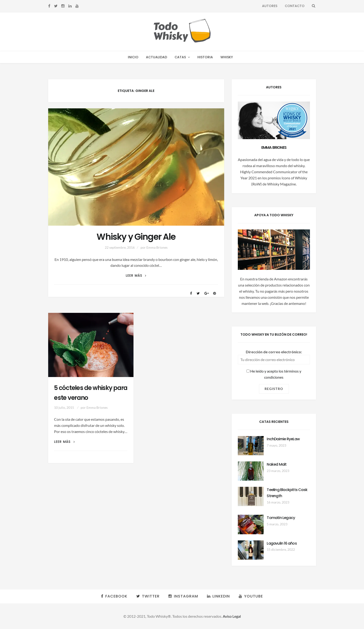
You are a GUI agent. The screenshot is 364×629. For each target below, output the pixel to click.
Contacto (295, 6)
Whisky (227, 57)
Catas (180, 57)
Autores (270, 6)
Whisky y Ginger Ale (136, 237)
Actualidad (157, 57)
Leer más (136, 276)
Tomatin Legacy (281, 518)
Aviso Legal (232, 616)
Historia (205, 57)
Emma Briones (157, 247)
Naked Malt (277, 464)
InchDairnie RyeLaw (283, 439)
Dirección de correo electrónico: (274, 352)
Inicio (133, 57)
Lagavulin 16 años (282, 543)
